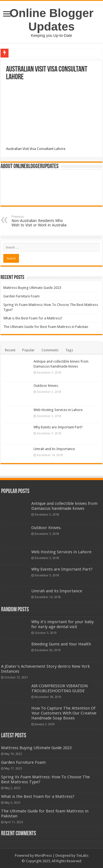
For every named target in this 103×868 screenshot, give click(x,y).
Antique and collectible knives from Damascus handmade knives (64, 506)
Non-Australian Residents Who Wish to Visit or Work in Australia (40, 221)
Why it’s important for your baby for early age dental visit (62, 624)
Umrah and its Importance (54, 449)
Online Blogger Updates (52, 20)
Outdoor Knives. (46, 386)
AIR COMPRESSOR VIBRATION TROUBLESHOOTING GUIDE (60, 688)
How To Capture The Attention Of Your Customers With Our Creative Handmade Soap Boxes (64, 713)
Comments (50, 350)
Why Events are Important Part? (58, 427)
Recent (10, 350)
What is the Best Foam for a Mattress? (33, 318)
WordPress (43, 855)
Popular (28, 350)
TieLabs (82, 855)
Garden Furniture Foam (21, 296)
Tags (69, 350)
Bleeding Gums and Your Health (61, 644)
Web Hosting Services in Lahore (58, 410)
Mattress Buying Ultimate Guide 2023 (32, 288)
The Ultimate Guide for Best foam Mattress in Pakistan (46, 327)
